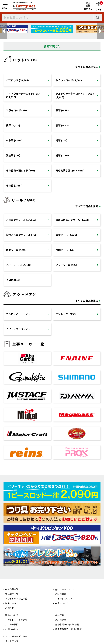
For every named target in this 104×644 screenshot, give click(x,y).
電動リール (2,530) (66, 235)
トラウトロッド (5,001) (69, 80)
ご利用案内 (61, 594)
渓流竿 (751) (13, 155)
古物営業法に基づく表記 (67, 624)
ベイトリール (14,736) (19, 265)
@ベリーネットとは (65, 589)
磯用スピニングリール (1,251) (72, 220)
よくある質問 (12, 624)
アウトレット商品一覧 (16, 599)
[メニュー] (5, 6)
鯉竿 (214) (61, 140)
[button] (4, 31)
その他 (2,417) (14, 185)
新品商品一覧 (12, 594)
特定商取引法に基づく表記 (68, 629)
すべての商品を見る (87, 67)
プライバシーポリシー (16, 636)
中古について (62, 603)
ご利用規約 (61, 620)
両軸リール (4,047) (17, 250)
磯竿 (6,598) (63, 110)
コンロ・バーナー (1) (18, 314)
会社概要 (60, 615)
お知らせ (10, 608)
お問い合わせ (12, 629)
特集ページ (11, 603)
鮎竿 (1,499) (63, 155)
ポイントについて (64, 599)
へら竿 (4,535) (14, 140)
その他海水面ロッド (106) (20, 170)
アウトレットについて (16, 620)
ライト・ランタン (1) (18, 329)
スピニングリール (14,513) (21, 220)
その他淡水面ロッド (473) (70, 170)
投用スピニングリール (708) (22, 235)
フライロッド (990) (17, 110)
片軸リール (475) (65, 250)
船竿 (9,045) (63, 125)
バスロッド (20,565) (17, 80)
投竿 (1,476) (13, 125)
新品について (12, 615)
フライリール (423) (66, 265)
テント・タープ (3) (66, 314)
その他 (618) (13, 280)
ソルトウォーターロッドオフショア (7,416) (75, 95)
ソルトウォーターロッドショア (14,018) (23, 95)
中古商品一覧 (12, 589)
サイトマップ (12, 641)
